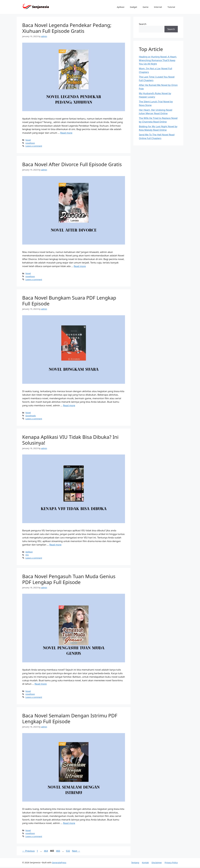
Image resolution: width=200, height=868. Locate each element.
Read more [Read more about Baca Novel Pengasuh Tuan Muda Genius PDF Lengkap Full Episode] (41, 684)
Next (76, 851)
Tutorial (171, 7)
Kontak (145, 862)
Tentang (135, 862)
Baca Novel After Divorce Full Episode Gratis (72, 164)
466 (58, 851)
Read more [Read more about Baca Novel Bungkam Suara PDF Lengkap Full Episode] (69, 405)
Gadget (133, 7)
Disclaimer (157, 862)
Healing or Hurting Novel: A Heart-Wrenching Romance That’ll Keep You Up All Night (158, 60)
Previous (28, 851)
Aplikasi (121, 7)
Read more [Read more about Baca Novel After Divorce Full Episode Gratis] (80, 266)
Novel (28, 140)
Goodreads (31, 416)
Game (146, 7)
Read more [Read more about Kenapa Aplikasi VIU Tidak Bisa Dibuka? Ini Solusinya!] (55, 545)
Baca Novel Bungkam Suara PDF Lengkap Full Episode (69, 301)
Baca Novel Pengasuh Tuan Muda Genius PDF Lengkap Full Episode (69, 579)
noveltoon (30, 143)
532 (68, 851)
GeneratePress (59, 862)
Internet (158, 7)
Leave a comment (34, 146)
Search (143, 24)
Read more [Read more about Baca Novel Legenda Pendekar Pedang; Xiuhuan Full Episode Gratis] (66, 133)
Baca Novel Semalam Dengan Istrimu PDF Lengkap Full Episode (70, 718)
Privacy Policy (171, 862)
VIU (27, 555)
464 (46, 851)
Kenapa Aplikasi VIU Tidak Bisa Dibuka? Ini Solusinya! (70, 440)
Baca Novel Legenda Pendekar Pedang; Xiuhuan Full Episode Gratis (67, 28)
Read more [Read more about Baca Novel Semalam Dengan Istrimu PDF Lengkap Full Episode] (69, 823)
